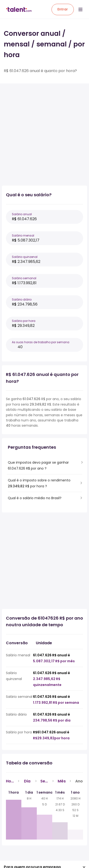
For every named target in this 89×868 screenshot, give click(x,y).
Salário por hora (24, 321)
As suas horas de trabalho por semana (41, 342)
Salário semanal (24, 278)
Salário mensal (23, 235)
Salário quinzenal (25, 257)
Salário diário (22, 299)
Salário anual (22, 214)
